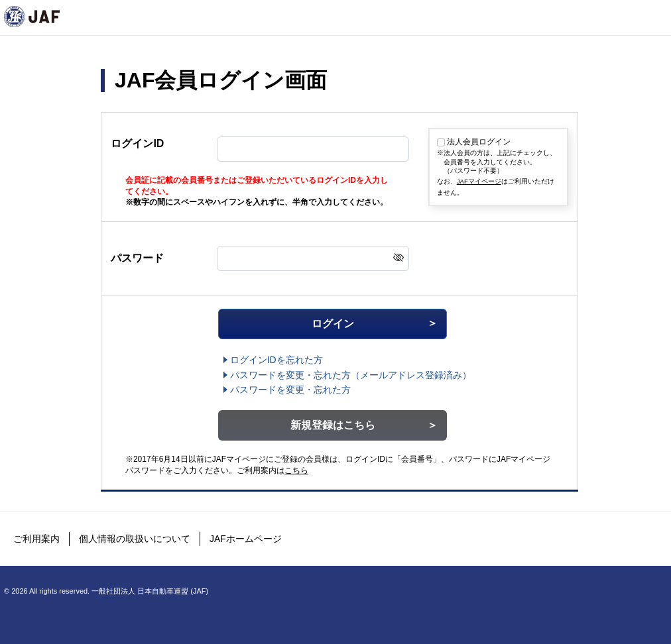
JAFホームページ (246, 539)
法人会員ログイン (479, 142)
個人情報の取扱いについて (135, 539)
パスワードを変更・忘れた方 (290, 390)
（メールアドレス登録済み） (351, 375)
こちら (296, 470)
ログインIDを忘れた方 (276, 360)
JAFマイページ (479, 181)
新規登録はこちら (333, 425)
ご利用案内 (36, 539)
